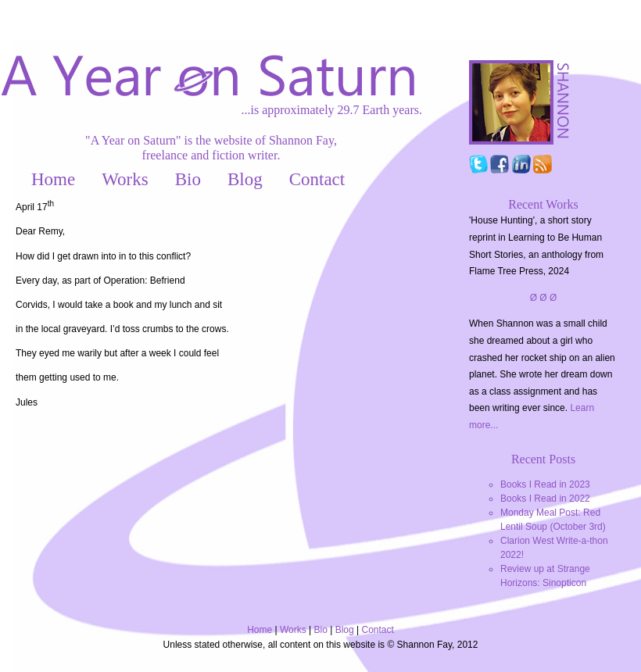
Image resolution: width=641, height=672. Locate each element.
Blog (245, 179)
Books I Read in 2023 (545, 484)
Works (125, 179)
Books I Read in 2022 (545, 499)
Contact (317, 179)
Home (53, 179)
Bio (188, 179)
